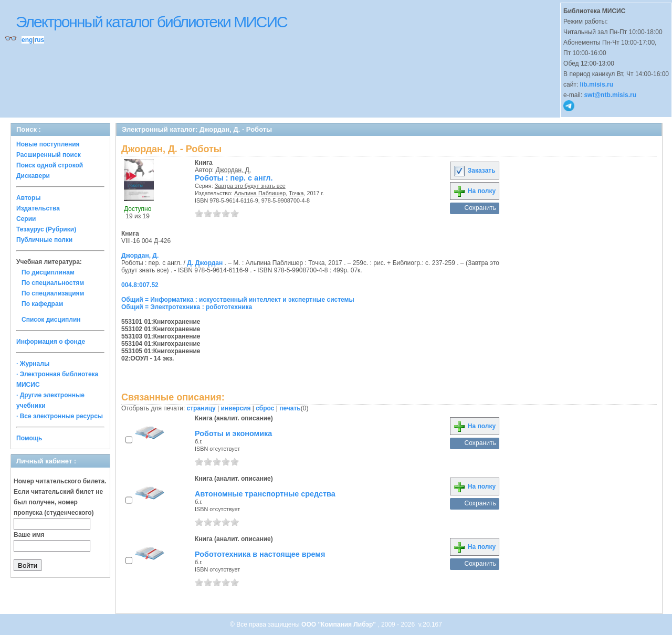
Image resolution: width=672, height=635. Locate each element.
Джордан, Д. (234, 170)
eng (27, 40)
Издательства (38, 208)
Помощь (29, 438)
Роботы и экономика (233, 433)
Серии (26, 219)
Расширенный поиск (49, 155)
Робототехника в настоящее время (260, 554)
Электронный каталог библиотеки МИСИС (151, 22)
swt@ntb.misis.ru (610, 95)
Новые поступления (48, 144)
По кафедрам (42, 304)
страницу (201, 408)
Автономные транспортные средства (265, 494)
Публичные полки (44, 240)
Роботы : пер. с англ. (234, 178)
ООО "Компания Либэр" (339, 625)
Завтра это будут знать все (250, 186)
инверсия (236, 408)
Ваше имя (29, 535)
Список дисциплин (51, 320)
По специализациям (53, 293)
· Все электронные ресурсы (60, 416)
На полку (474, 191)
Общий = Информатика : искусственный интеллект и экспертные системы (238, 300)
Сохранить (480, 208)
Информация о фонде (51, 342)
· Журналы (33, 364)
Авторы (29, 198)
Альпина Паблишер (260, 193)
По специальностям (53, 283)
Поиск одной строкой (50, 165)
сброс (265, 408)
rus (39, 40)
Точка (296, 193)
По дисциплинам (48, 272)
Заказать (474, 171)
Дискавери (33, 176)
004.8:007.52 (140, 285)
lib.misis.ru (597, 84)
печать (290, 408)
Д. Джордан (205, 263)
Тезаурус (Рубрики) (46, 229)
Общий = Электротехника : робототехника (187, 307)
